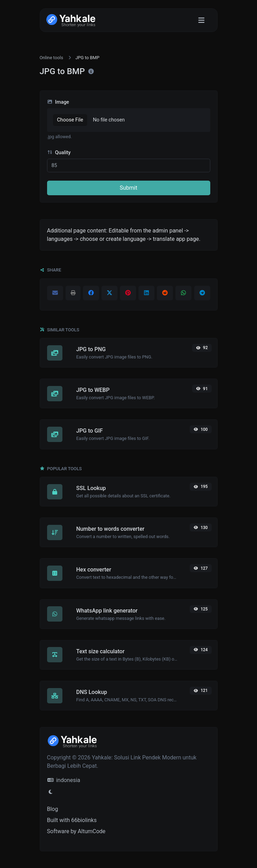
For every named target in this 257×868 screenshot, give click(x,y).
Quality (59, 153)
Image (58, 102)
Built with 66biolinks (72, 820)
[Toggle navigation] (201, 20)
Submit (128, 188)
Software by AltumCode (76, 831)
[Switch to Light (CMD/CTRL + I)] (51, 792)
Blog (53, 809)
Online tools (52, 58)
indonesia (64, 780)
